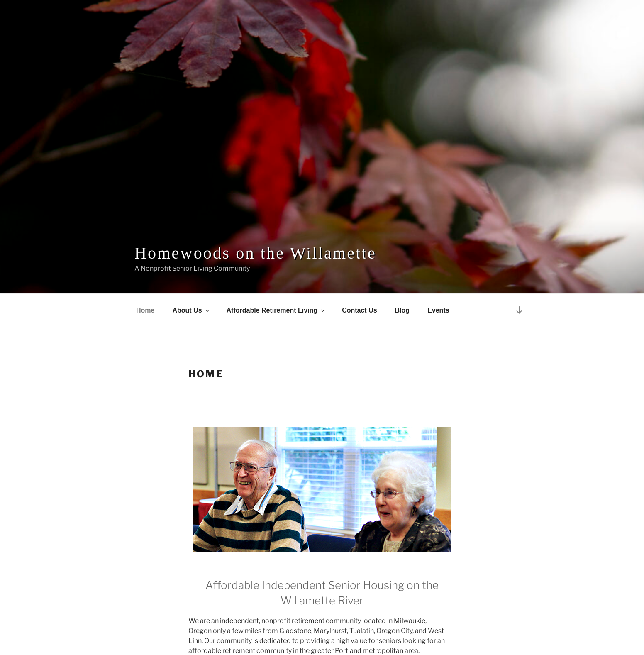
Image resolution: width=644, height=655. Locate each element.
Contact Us (359, 310)
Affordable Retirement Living (277, 310)
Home (145, 310)
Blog (402, 310)
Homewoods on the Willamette (255, 253)
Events (438, 310)
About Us (191, 310)
